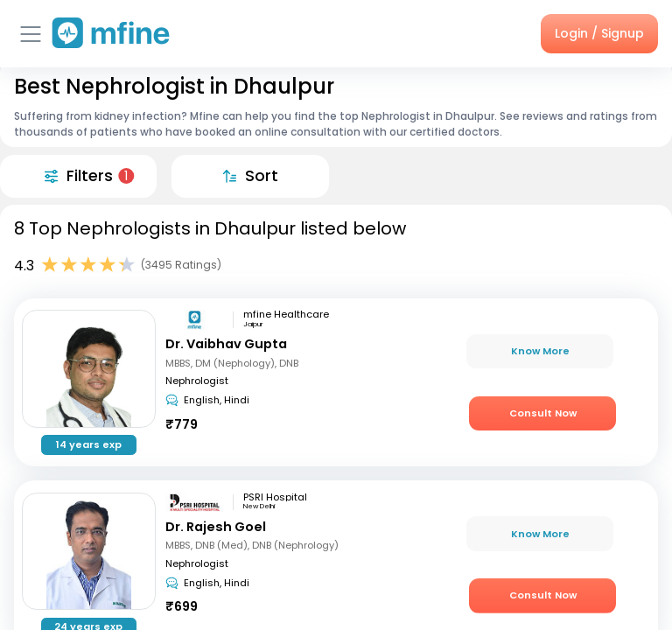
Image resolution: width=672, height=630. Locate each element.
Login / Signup (599, 33)
